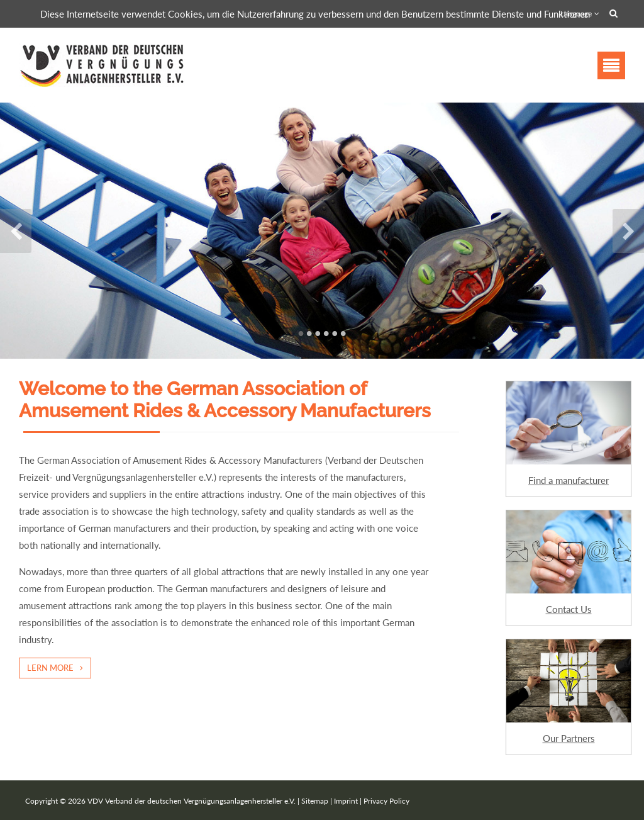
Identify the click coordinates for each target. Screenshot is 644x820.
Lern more (50, 668)
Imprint (346, 801)
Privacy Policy (386, 801)
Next (628, 231)
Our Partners (569, 738)
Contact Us (569, 609)
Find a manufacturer (569, 480)
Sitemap (315, 801)
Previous (16, 231)
